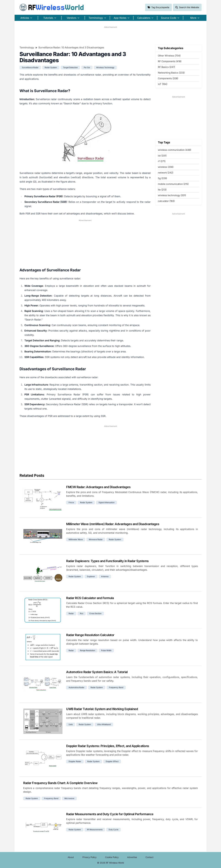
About (71, 857)
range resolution (87, 650)
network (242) (166, 173)
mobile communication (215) (173, 184)
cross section (95, 613)
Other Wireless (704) (169, 56)
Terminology (27, 47)
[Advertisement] (110, 35)
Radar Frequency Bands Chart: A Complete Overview (60, 783)
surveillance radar (30, 67)
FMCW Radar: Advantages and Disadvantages (98, 487)
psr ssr (87, 67)
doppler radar (75, 761)
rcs (82, 613)
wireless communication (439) (174, 150)
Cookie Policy (112, 857)
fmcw (71, 502)
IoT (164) (163, 84)
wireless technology (105, 67)
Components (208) (168, 78)
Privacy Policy (89, 857)
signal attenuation (107, 502)
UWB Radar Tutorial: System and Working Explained (102, 709)
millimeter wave (76, 539)
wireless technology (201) (172, 195)
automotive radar (77, 687)
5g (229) (162, 178)
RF (52, 7)
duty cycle (113, 830)
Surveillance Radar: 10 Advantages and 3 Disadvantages (71, 47)
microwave (69, 798)
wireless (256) (166, 167)
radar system (51, 67)
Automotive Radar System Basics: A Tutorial (97, 672)
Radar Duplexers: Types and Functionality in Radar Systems (107, 561)
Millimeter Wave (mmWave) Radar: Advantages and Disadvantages (113, 524)
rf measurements (95, 830)
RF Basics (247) (166, 67)
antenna (105, 576)
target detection (70, 67)
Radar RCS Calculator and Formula (90, 598)
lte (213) (162, 190)
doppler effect (112, 761)
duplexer (91, 576)
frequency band (116, 687)
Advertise (132, 857)
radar (71, 613)
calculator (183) (166, 201)
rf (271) (162, 161)
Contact (149, 857)
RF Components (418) (170, 61)
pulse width (106, 650)
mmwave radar (96, 539)
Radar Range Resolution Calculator (90, 635)
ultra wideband (104, 724)
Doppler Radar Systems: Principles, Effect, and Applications (108, 746)
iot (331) (162, 156)
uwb (71, 724)
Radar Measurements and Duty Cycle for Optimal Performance (110, 814)
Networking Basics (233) (171, 73)
